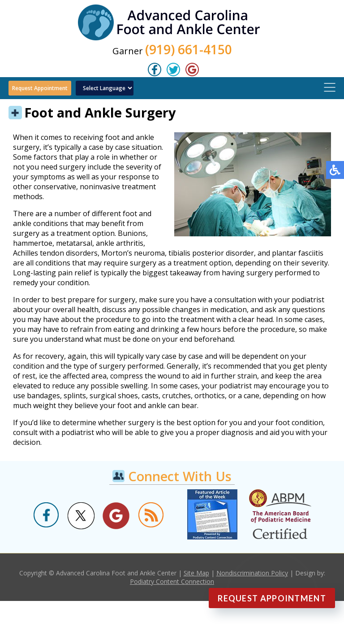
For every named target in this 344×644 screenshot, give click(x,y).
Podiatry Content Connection (172, 581)
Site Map (196, 573)
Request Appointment (40, 88)
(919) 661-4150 (189, 49)
